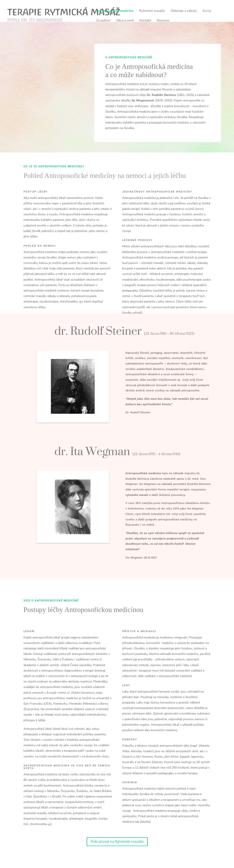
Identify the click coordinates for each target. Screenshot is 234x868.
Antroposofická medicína (115, 11)
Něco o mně (125, 21)
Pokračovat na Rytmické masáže (117, 841)
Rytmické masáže (152, 11)
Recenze (163, 21)
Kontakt (145, 21)
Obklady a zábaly (184, 11)
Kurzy (207, 11)
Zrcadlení (103, 21)
